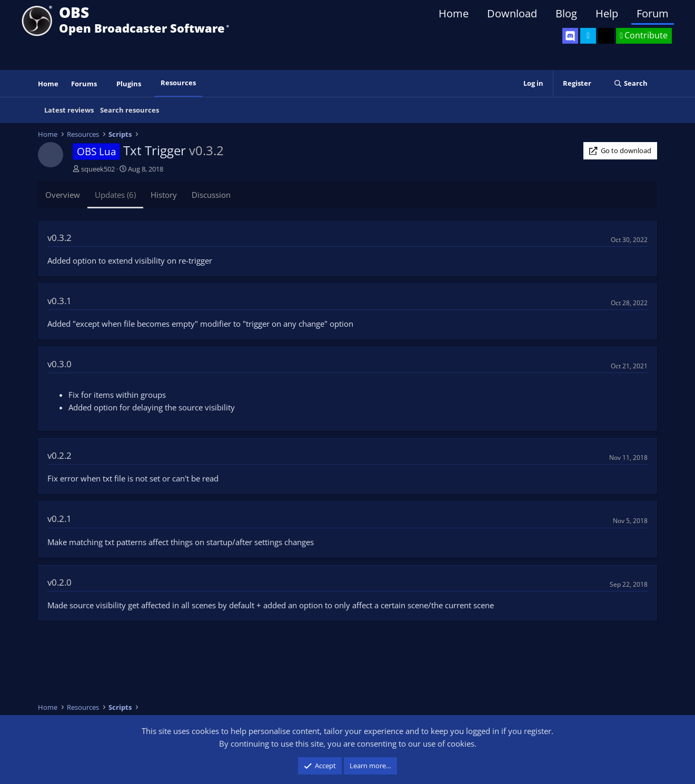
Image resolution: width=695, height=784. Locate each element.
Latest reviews (69, 110)
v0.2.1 (59, 519)
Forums (84, 84)
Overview (63, 195)
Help (607, 13)
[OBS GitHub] (606, 36)
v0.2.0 (59, 582)
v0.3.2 (59, 238)
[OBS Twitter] (588, 36)
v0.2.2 (59, 455)
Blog (566, 13)
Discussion (211, 195)
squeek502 (98, 169)
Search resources (130, 110)
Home (454, 13)
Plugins (129, 84)
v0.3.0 (59, 364)
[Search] (631, 83)
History (164, 195)
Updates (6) (115, 195)
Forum (653, 13)
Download (512, 13)
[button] (104, 84)
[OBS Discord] (570, 36)
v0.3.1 (59, 301)
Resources (178, 83)
